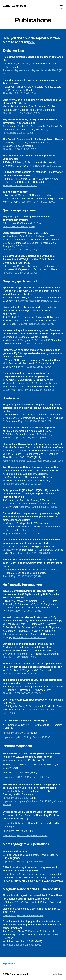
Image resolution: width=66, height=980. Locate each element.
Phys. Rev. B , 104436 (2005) (20, 657)
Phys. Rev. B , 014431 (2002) (45, 166)
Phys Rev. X (17, 611)
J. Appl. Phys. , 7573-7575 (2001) (22, 576)
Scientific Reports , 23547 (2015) (37, 324)
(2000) (34, 185)
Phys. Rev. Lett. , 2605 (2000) (20, 273)
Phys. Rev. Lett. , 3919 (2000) (20, 250)
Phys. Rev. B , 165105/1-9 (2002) (22, 693)
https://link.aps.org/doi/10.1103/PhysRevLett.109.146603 (33, 461)
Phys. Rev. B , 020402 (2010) (20, 93)
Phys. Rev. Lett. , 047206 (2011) (36, 390)
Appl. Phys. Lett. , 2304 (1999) (39, 202)
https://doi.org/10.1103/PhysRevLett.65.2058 (26, 777)
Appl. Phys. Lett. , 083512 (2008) (38, 507)
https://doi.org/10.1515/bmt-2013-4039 (23, 915)
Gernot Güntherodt (14, 6)
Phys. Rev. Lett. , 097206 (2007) (21, 113)
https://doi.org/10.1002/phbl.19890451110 (25, 862)
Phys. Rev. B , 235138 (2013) (29, 637)
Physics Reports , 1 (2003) (19, 227)
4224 (27, 185)
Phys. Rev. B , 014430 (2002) (20, 149)
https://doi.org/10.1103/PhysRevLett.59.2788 (26, 737)
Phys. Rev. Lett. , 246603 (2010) (22, 484)
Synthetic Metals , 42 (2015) (39, 301)
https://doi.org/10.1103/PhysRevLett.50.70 (25, 836)
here (32, 42)
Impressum (9, 963)
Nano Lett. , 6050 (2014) (37, 344)
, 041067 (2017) (34, 611)
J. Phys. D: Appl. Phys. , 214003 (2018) (25, 438)
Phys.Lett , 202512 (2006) (18, 133)
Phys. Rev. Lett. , (13, 185)
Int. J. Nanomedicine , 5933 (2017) (22, 945)
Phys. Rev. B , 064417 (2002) (20, 674)
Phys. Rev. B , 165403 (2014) (35, 367)
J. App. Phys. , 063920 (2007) (35, 553)
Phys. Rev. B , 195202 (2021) (36, 421)
